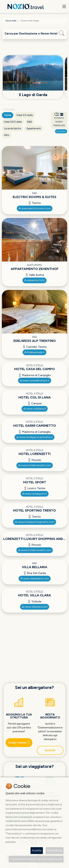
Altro (7, 135)
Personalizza (55, 850)
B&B (30, 122)
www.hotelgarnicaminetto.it (34, 437)
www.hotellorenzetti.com (35, 465)
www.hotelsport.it (35, 494)
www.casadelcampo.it (35, 381)
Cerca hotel (11, 21)
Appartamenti (34, 128)
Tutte (8, 115)
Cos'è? (61, 131)
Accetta (37, 850)
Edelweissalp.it (34, 352)
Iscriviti (50, 750)
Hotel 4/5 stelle (25, 115)
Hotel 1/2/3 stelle (13, 122)
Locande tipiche (13, 128)
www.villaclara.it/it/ (35, 607)
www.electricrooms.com (35, 208)
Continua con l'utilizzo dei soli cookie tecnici (36, 859)
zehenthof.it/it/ (34, 280)
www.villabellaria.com (35, 579)
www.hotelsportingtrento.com (35, 522)
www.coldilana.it (35, 409)
